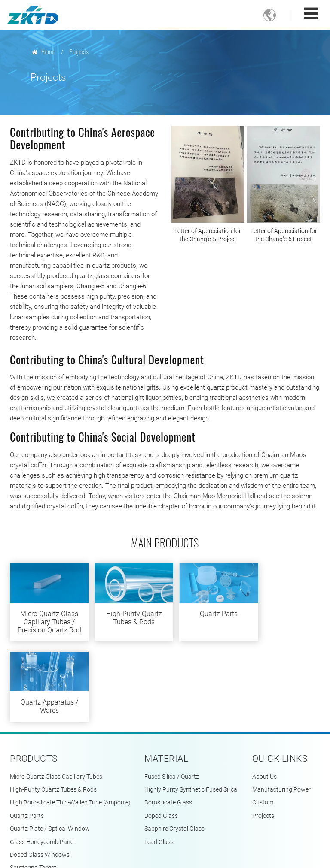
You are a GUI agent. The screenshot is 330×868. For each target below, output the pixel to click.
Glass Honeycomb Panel (42, 767)
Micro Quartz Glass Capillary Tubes (56, 702)
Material (166, 684)
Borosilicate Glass (168, 728)
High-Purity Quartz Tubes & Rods (125, 615)
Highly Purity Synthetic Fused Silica (191, 715)
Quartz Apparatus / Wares (284, 615)
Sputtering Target (33, 793)
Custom (263, 728)
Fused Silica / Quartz (172, 702)
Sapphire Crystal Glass (174, 754)
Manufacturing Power (281, 715)
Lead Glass (159, 767)
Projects (263, 741)
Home (43, 52)
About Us (264, 702)
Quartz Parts (205, 611)
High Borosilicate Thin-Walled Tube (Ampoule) (70, 728)
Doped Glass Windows (40, 780)
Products (34, 684)
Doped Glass (161, 741)
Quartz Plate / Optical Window (50, 754)
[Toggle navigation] (311, 14)
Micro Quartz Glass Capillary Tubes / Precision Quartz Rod (46, 623)
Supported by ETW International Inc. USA (165, 853)
